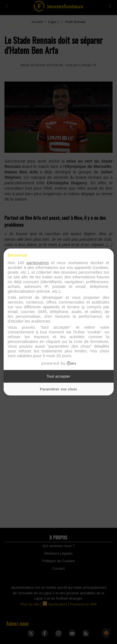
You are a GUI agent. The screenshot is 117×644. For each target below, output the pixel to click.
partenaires (38, 263)
